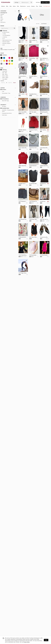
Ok (46, 640)
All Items (3, 90)
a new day (4, 37)
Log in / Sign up (45, 2)
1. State (3, 34)
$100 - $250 (4, 76)
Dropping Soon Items (6, 113)
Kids (2, 17)
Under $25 (4, 71)
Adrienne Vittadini (6, 43)
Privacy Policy (27, 642)
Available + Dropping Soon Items (7, 111)
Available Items (5, 108)
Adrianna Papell (5, 42)
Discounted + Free (5, 93)
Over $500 (4, 79)
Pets (1, 21)
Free (2, 91)
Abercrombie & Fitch (6, 40)
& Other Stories (5, 32)
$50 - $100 (4, 74)
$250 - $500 (4, 78)
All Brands (4, 31)
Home (2, 19)
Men (1, 16)
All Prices (4, 70)
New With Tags (5, 101)
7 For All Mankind (5, 35)
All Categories (4, 13)
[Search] (26, 2)
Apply (15, 83)
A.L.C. (3, 39)
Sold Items (4, 115)
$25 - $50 (4, 73)
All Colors (4, 55)
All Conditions (5, 99)
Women (2, 14)
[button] (17, 2)
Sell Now (38, 2)
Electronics (3, 22)
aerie (3, 45)
